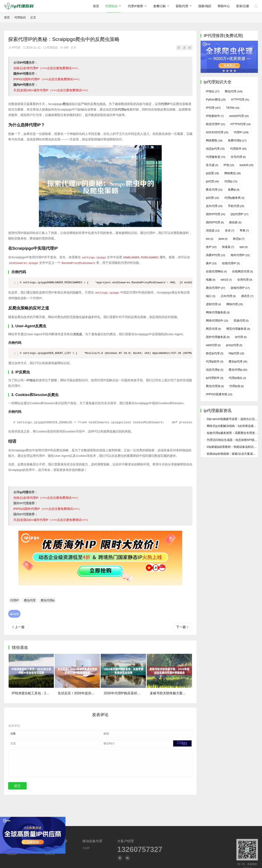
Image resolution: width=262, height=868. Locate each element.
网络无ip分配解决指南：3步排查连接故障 (233, 458)
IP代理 (16, 47)
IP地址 (31, 380)
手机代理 (236, 206)
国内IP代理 (21, 85)
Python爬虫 (216, 99)
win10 (226, 280)
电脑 (211, 280)
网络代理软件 (217, 321)
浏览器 (77, 334)
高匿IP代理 (216, 255)
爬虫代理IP (216, 288)
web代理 (213, 345)
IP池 (229, 165)
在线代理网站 (216, 271)
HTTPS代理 (241, 124)
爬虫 (66, 104)
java (223, 239)
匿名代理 (214, 190)
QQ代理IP (239, 214)
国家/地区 (205, 6)
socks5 (246, 165)
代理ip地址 (237, 378)
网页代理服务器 (238, 329)
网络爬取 (214, 140)
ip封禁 (212, 198)
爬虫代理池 (215, 386)
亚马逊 (212, 165)
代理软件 (238, 149)
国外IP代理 (21, 74)
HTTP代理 (240, 99)
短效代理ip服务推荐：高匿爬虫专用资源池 (234, 465)
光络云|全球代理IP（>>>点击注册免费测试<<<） (47, 68)
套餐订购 (159, 6)
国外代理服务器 (218, 337)
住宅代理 (238, 157)
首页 (96, 6)
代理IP (165, 104)
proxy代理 (234, 345)
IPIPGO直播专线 (219, 394)
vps (244, 247)
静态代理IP (216, 124)
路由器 (235, 222)
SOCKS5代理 (217, 132)
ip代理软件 (215, 378)
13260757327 (140, 850)
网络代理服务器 (218, 312)
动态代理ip (215, 370)
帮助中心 (224, 6)
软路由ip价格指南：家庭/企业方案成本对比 (234, 486)
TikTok (233, 108)
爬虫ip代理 (238, 361)
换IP (211, 263)
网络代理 (235, 304)
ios (210, 239)
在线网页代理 (243, 271)
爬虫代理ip (48, 600)
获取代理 (182, 6)
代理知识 (111, 6)
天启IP (86, 848)
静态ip (239, 239)
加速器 (228, 247)
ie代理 (241, 337)
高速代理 (241, 321)
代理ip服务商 (234, 198)
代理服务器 (216, 157)
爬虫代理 (30, 600)
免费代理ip (237, 140)
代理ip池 (237, 386)
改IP (211, 247)
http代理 (236, 353)
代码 (22, 272)
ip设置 (212, 173)
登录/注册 (243, 6)
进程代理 (213, 304)
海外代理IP (240, 255)
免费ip (234, 190)
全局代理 (245, 280)
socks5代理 (239, 116)
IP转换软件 (215, 116)
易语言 (247, 296)
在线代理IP (231, 263)
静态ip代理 (215, 353)
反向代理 (214, 206)
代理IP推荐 (135, 6)
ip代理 (24, 492)
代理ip (122, 109)
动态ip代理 (215, 149)
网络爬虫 (233, 173)
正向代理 (228, 296)
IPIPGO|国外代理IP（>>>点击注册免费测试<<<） (47, 79)
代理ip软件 (215, 361)
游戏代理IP (240, 288)
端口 (211, 296)
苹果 (244, 230)
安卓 (230, 230)
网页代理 (213, 329)
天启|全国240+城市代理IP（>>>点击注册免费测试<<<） (52, 90)
